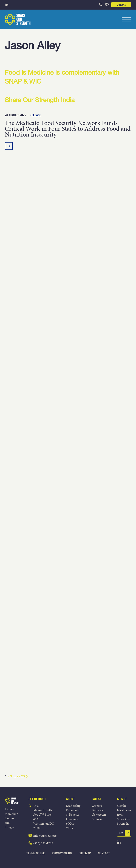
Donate (121, 5)
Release (35, 115)
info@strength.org (45, 836)
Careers (97, 806)
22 (19, 776)
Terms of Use (36, 853)
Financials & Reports (73, 812)
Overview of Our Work (72, 823)
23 (23, 776)
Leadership (73, 806)
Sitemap (85, 853)
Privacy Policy (62, 853)
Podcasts (97, 810)
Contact (104, 853)
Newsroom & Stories (99, 817)
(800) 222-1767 (43, 843)
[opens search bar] (101, 5)
